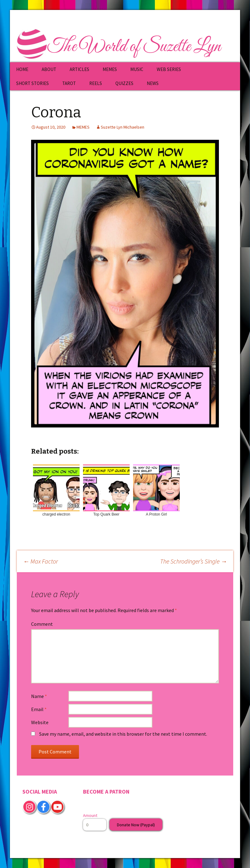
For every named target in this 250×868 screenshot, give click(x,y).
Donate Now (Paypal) (136, 825)
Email (39, 709)
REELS (96, 83)
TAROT (69, 83)
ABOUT (49, 69)
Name (39, 696)
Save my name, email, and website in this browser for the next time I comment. (123, 734)
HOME (22, 69)
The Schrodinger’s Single (194, 561)
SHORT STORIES (32, 83)
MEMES (110, 69)
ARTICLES (79, 69)
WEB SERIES (169, 69)
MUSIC (137, 69)
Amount (90, 815)
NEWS (153, 83)
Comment (42, 624)
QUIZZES (124, 83)
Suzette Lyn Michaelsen (123, 127)
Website (40, 722)
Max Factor (40, 561)
